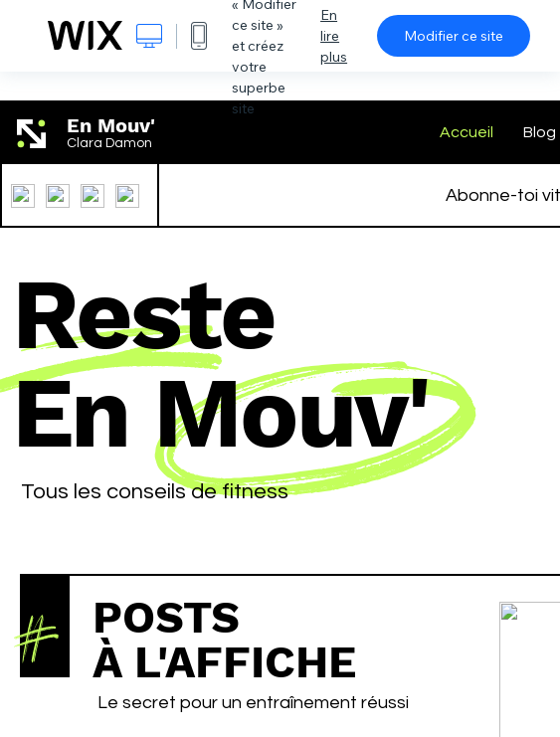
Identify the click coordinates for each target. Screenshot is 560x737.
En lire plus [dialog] (334, 36)
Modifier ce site (454, 36)
